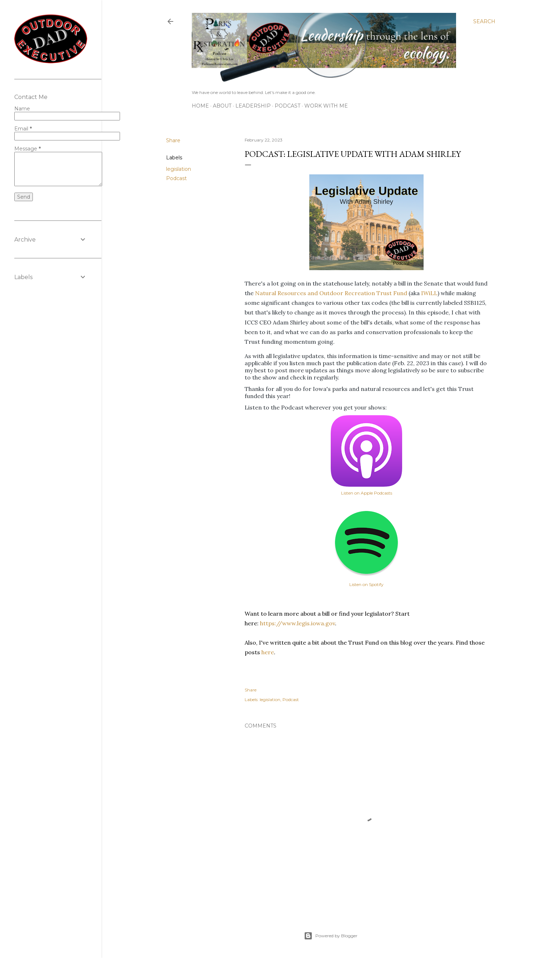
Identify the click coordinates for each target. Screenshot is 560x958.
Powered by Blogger (331, 936)
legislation (179, 169)
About (222, 106)
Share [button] (173, 140)
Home (200, 106)
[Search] (484, 21)
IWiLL (429, 293)
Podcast (287, 106)
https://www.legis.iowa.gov (297, 623)
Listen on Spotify (366, 584)
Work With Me (326, 106)
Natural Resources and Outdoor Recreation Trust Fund (331, 293)
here (268, 652)
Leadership (253, 106)
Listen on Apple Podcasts (367, 493)
